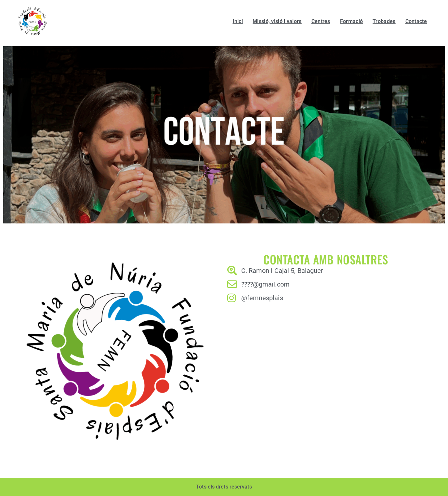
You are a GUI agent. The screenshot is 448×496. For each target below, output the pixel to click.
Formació (351, 21)
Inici (238, 21)
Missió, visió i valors (277, 21)
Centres (321, 21)
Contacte (416, 21)
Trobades (384, 21)
